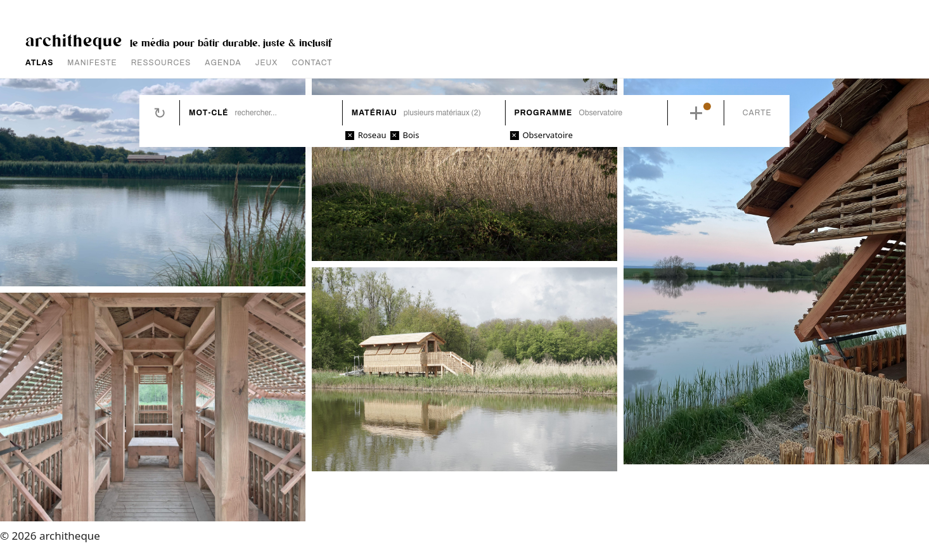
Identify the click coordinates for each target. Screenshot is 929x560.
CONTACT (312, 63)
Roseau (372, 135)
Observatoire (547, 135)
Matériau (375, 113)
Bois (411, 135)
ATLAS (39, 63)
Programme (544, 113)
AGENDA (223, 63)
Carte (757, 113)
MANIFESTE (92, 63)
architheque (74, 40)
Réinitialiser (160, 113)
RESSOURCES (161, 63)
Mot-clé (208, 113)
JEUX (267, 63)
